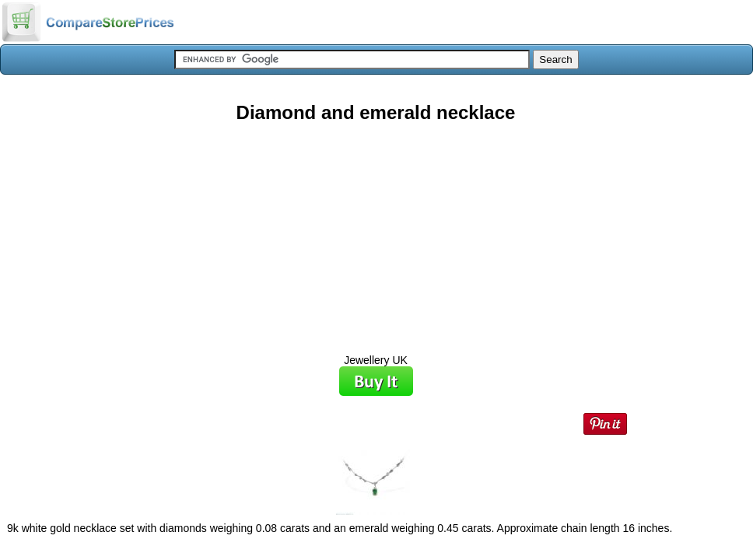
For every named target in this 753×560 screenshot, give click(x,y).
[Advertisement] (376, 233)
